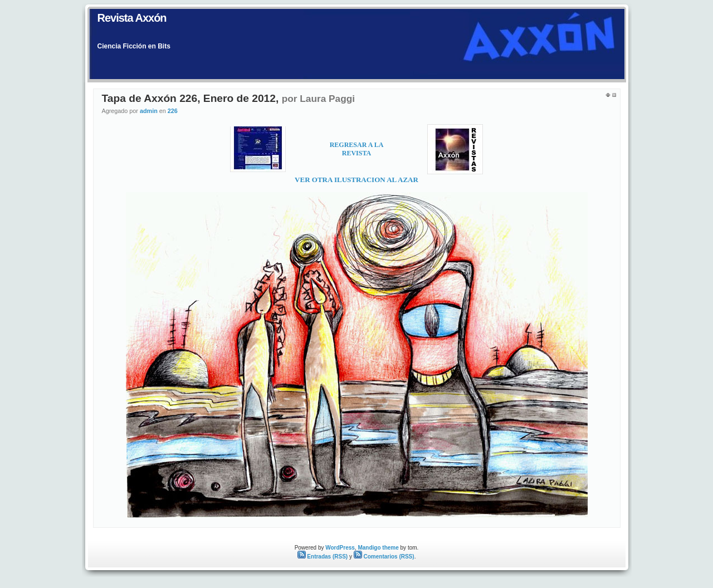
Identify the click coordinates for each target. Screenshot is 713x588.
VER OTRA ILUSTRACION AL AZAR (356, 180)
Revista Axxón (132, 18)
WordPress (340, 548)
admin (149, 111)
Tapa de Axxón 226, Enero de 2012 (189, 98)
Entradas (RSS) (323, 557)
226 (173, 111)
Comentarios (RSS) (384, 557)
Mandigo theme (378, 548)
